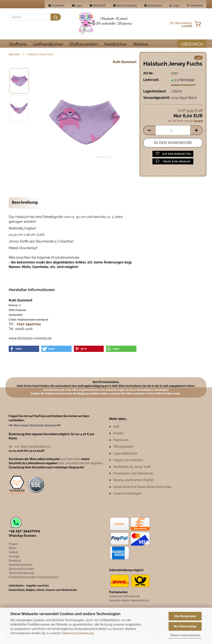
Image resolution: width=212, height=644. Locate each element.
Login (174, 6)
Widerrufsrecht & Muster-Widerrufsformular (142, 488)
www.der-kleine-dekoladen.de (129, 602)
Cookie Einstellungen (127, 495)
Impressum (121, 441)
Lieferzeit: (151, 81)
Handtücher (115, 44)
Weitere (141, 44)
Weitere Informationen (185, 635)
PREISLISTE (98, 6)
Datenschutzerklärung (78, 633)
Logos (77, 6)
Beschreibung (25, 204)
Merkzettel (195, 6)
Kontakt (118, 435)
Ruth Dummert (125, 63)
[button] (149, 132)
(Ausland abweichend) (183, 86)
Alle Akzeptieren (185, 616)
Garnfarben (57, 6)
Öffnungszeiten (123, 448)
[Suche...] (56, 17)
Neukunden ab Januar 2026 (132, 468)
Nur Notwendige (185, 626)
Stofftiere (18, 44)
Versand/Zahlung (125, 6)
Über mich (192, 44)
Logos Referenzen (125, 455)
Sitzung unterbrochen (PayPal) (134, 481)
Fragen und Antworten (128, 462)
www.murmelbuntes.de (124, 598)
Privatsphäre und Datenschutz (133, 475)
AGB (116, 428)
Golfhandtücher (48, 44)
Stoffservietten (84, 44)
